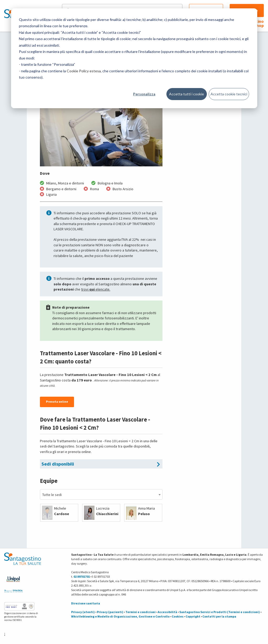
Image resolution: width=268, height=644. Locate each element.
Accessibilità (167, 612)
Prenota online (57, 402)
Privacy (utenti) (83, 612)
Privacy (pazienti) (110, 612)
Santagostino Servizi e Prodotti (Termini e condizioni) (220, 612)
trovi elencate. (96, 289)
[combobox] (101, 494)
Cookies (178, 616)
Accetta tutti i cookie (186, 94)
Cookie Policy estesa (84, 71)
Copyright (193, 616)
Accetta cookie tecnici (229, 94)
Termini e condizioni (141, 612)
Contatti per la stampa (219, 616)
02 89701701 (82, 577)
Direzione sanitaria (86, 603)
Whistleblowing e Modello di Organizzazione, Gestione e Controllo (120, 616)
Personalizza (144, 94)
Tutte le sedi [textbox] (52, 495)
